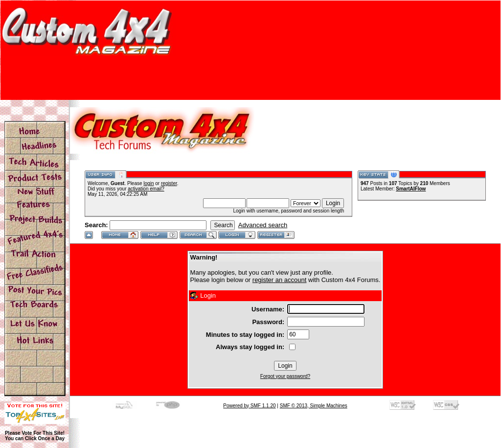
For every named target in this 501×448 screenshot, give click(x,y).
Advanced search (263, 225)
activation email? (146, 189)
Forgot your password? (285, 376)
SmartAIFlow (411, 189)
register (169, 183)
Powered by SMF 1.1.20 (249, 406)
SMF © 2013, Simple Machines (314, 406)
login (148, 183)
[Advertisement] (250, 78)
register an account (280, 280)
